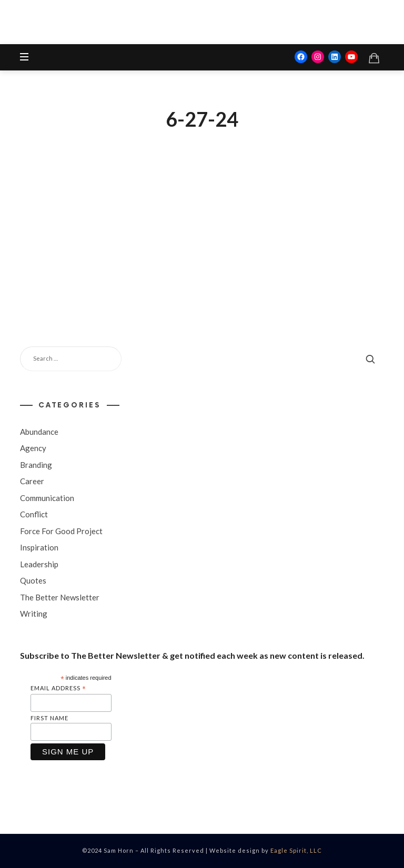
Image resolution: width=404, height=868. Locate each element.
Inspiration (39, 547)
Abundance (39, 431)
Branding (36, 464)
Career (32, 481)
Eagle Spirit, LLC (296, 850)
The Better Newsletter (60, 597)
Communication (47, 497)
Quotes (33, 580)
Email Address (58, 688)
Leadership (39, 564)
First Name (49, 718)
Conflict (34, 514)
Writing (34, 614)
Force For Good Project (61, 530)
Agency (33, 448)
